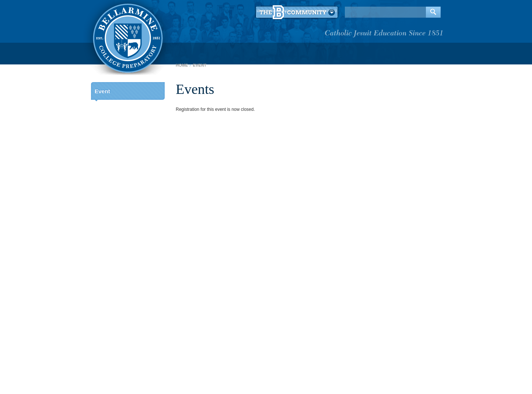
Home (182, 65)
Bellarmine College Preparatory (127, 37)
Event (102, 91)
